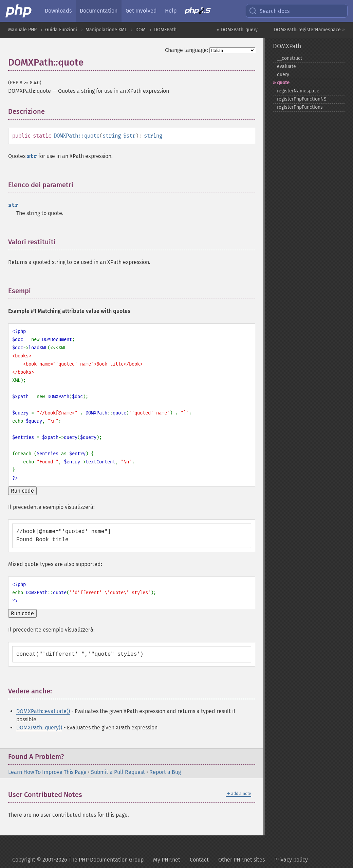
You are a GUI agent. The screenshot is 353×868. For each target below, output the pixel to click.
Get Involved (141, 11)
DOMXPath (165, 30)
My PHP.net (167, 860)
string (112, 136)
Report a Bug (165, 772)
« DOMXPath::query (237, 30)
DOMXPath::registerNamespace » (309, 30)
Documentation (99, 11)
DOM (141, 30)
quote (283, 83)
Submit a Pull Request (118, 772)
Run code (22, 491)
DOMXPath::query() (39, 728)
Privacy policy (291, 860)
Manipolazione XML (106, 30)
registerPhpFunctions (300, 107)
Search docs (269, 11)
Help (171, 11)
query (283, 75)
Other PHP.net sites (241, 860)
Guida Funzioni (61, 30)
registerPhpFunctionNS (302, 99)
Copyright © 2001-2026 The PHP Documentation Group (78, 860)
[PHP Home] (19, 11)
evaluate (286, 66)
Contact (199, 860)
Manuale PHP (22, 30)
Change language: (187, 50)
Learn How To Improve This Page (47, 772)
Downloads (58, 11)
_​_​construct (290, 58)
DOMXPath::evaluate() (43, 711)
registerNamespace (298, 91)
